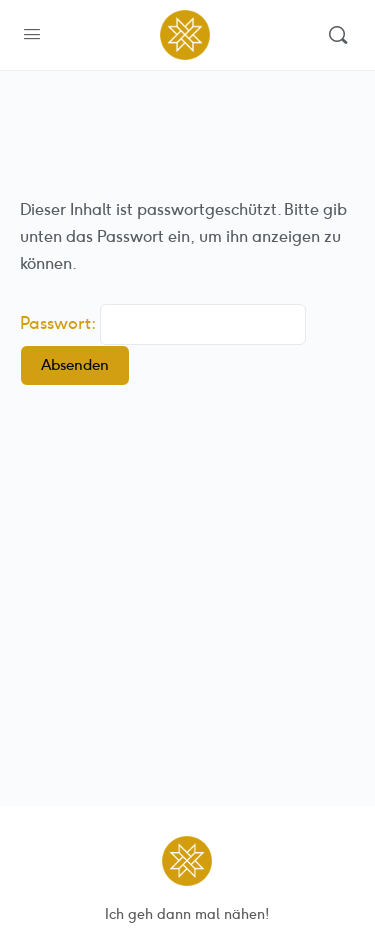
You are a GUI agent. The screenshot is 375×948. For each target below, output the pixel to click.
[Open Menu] (32, 34)
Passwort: (163, 323)
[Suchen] (338, 35)
